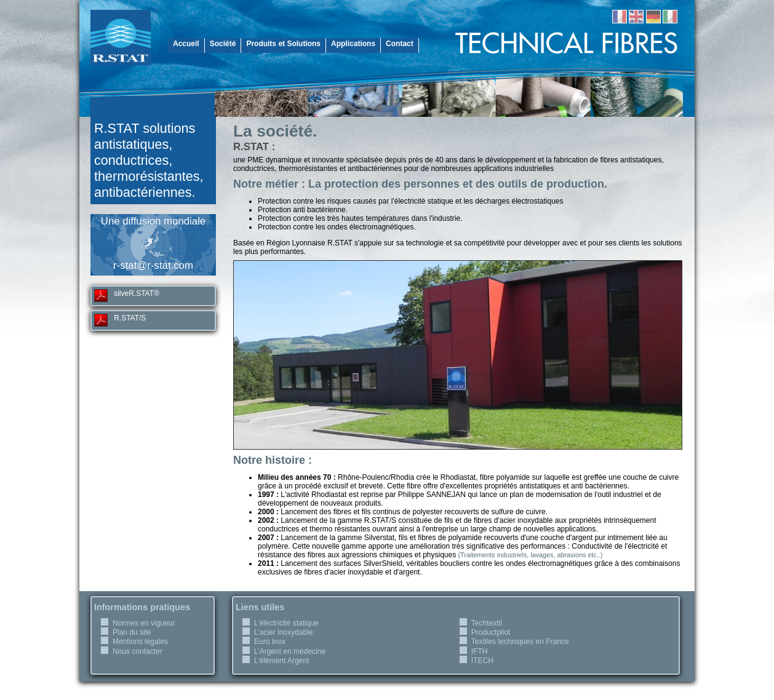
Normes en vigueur (144, 623)
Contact (400, 44)
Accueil (186, 44)
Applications (353, 44)
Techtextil (487, 623)
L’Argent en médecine (290, 651)
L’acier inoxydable (283, 632)
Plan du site (132, 632)
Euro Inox (270, 642)
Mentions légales (140, 642)
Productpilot (491, 632)
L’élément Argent (281, 661)
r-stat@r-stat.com (153, 265)
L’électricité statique (286, 623)
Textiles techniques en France (520, 642)
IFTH (480, 651)
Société (223, 44)
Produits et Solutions (283, 44)
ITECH (482, 661)
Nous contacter (138, 651)
